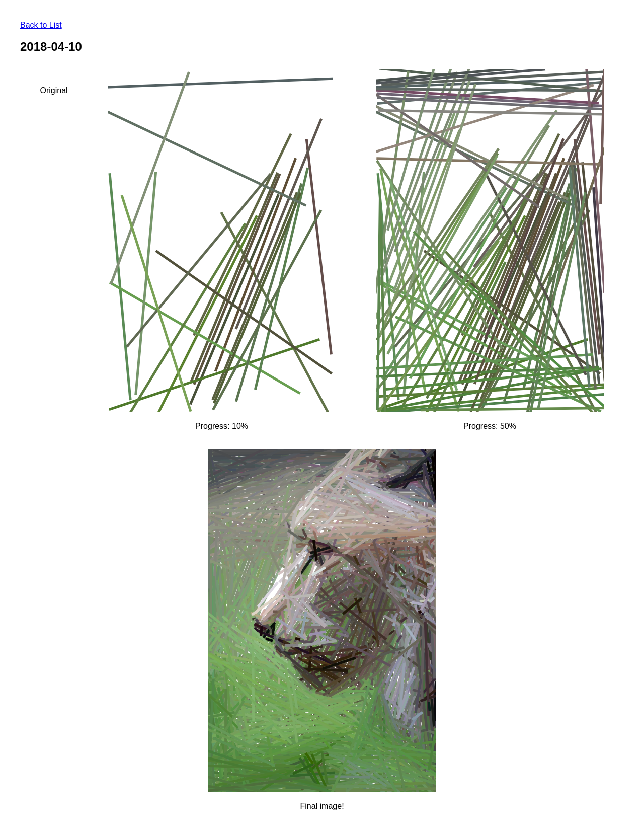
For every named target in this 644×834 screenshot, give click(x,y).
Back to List (41, 25)
